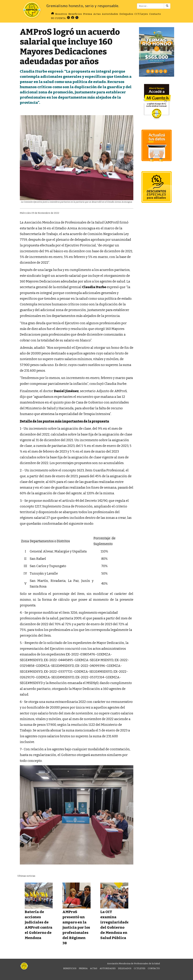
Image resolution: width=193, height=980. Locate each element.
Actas (97, 14)
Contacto (155, 14)
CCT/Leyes (141, 14)
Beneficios (75, 14)
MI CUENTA (58, 18)
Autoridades (110, 14)
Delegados (126, 14)
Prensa (88, 14)
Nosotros (61, 14)
